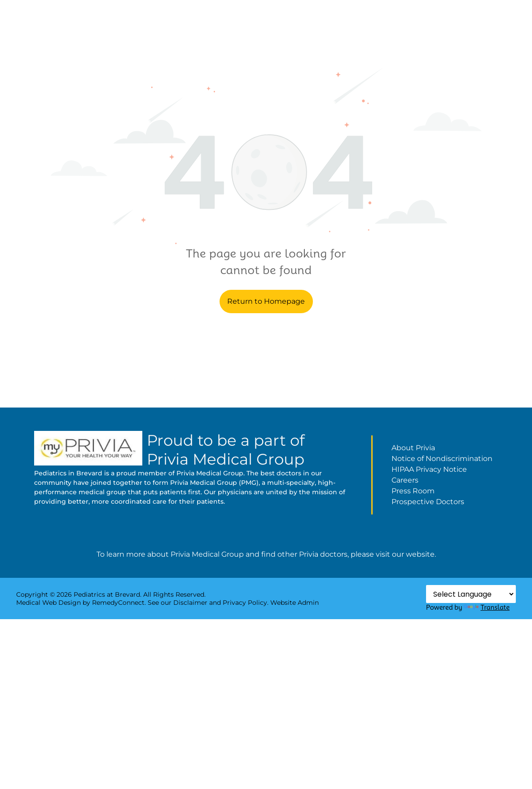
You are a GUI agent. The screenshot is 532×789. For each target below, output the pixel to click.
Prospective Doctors (428, 502)
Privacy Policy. (246, 603)
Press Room (413, 491)
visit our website (405, 554)
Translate (487, 607)
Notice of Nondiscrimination (442, 459)
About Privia (413, 448)
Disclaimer (190, 603)
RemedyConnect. (119, 603)
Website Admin (295, 603)
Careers (405, 480)
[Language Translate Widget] (471, 594)
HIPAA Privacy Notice (429, 469)
